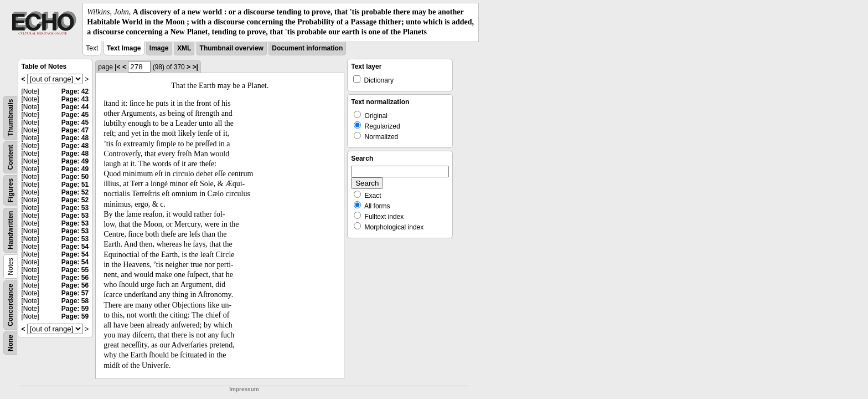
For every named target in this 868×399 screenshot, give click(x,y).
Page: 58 (75, 301)
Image (159, 48)
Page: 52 (75, 192)
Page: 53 (75, 208)
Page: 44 (75, 107)
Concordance (11, 305)
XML (184, 48)
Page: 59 (75, 309)
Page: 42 (75, 91)
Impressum (244, 389)
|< (117, 67)
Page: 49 (75, 161)
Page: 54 (75, 247)
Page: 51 (75, 185)
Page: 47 (75, 130)
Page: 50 (75, 177)
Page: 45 (75, 115)
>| (195, 67)
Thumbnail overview (232, 48)
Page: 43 (75, 99)
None (11, 343)
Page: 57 (75, 293)
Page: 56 (75, 278)
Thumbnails (11, 117)
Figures (11, 190)
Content (11, 157)
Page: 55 (75, 270)
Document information (307, 48)
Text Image (124, 48)
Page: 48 (75, 138)
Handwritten (11, 230)
